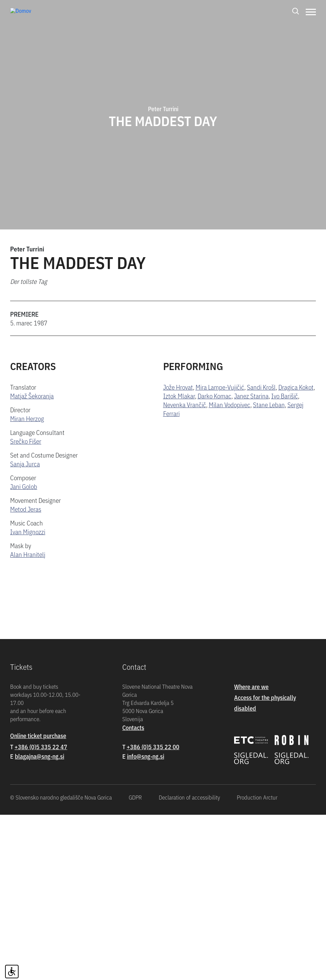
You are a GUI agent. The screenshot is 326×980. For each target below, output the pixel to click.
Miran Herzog (27, 418)
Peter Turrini (27, 249)
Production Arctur (257, 962)
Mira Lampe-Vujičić (220, 387)
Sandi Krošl (261, 387)
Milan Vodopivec (230, 404)
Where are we (251, 852)
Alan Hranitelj (28, 554)
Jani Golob (24, 486)
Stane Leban (269, 404)
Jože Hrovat (178, 387)
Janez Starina (251, 396)
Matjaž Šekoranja (32, 396)
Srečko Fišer (26, 441)
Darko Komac (215, 396)
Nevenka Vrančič (185, 404)
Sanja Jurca (25, 463)
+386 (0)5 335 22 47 (41, 912)
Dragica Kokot (296, 387)
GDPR (135, 962)
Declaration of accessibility (189, 962)
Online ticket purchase (38, 901)
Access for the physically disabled (265, 868)
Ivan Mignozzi (28, 531)
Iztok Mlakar (179, 396)
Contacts (133, 893)
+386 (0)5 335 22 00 (153, 912)
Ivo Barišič (285, 396)
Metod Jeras (26, 509)
